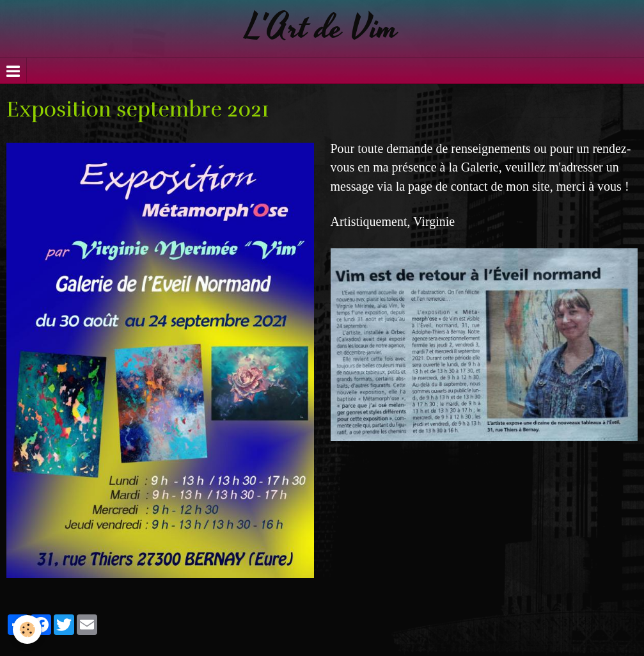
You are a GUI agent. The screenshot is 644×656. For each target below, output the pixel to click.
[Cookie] (27, 629)
